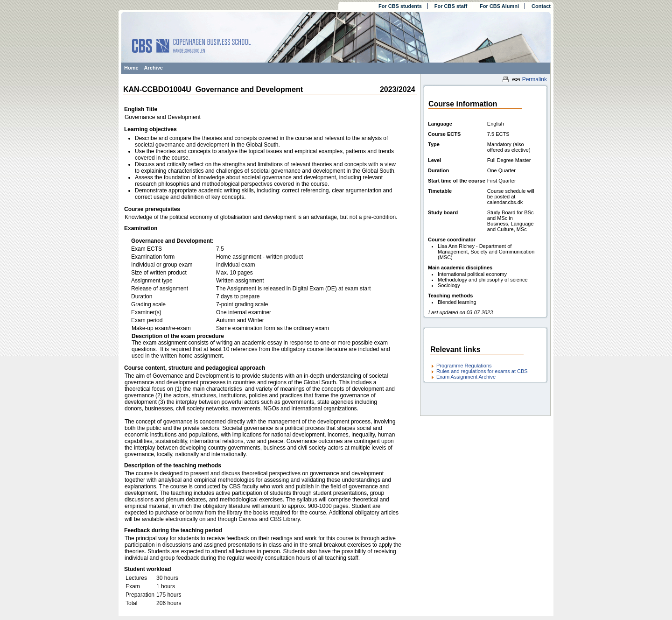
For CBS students (400, 6)
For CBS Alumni (499, 6)
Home (131, 68)
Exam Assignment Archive (466, 377)
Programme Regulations (464, 366)
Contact (541, 6)
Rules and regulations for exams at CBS (482, 371)
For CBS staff (451, 6)
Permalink (529, 79)
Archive (154, 68)
